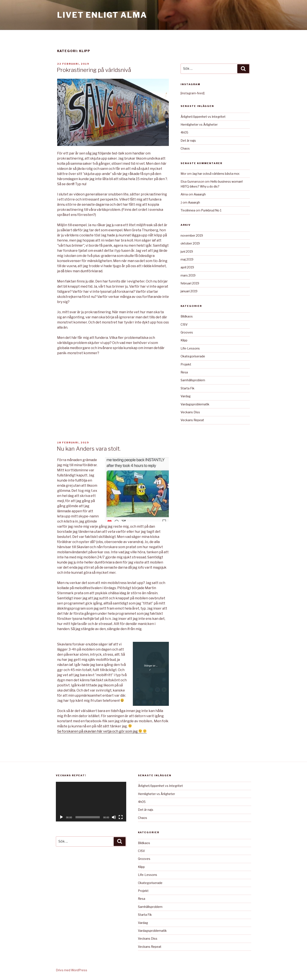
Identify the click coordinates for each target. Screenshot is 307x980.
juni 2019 (187, 251)
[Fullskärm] (121, 817)
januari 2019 (189, 291)
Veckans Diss (190, 412)
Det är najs (188, 141)
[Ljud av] (114, 817)
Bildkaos (187, 316)
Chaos (185, 148)
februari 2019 (190, 283)
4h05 (184, 132)
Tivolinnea (188, 210)
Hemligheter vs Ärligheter (199, 125)
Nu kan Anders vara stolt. (89, 449)
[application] (91, 802)
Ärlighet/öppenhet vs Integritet (203, 117)
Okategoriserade (193, 356)
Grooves (187, 332)
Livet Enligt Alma (102, 15)
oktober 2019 (190, 243)
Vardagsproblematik (195, 404)
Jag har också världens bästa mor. (216, 174)
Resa (184, 372)
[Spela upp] (61, 817)
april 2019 (187, 267)
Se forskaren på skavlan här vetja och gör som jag (102, 731)
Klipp (184, 340)
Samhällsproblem (193, 380)
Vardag (186, 396)
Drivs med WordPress (72, 970)
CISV (184, 324)
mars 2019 (188, 275)
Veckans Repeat (192, 420)
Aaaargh (200, 194)
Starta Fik (188, 388)
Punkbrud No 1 (211, 210)
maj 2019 (187, 259)
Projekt (186, 364)
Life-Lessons (190, 348)
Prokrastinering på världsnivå (94, 70)
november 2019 (192, 235)
